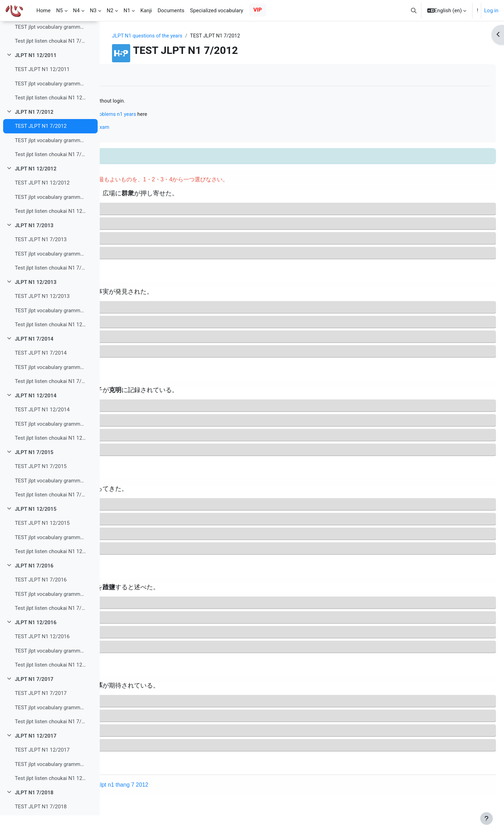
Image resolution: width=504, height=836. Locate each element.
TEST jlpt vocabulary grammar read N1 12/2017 (50, 785)
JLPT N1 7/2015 (34, 473)
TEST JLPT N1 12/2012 (42, 203)
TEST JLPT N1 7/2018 (41, 827)
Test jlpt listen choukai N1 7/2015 (50, 515)
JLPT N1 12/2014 (36, 416)
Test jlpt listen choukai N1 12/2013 (50, 345)
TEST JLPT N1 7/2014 (41, 374)
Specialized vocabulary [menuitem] (217, 11)
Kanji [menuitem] (146, 11)
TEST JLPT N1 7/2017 (41, 714)
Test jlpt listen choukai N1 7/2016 (50, 629)
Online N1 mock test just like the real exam (169, 128)
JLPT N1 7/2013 (34, 246)
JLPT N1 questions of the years (193, 36)
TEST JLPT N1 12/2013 (42, 317)
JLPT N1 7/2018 (34, 813)
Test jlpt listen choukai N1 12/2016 (50, 685)
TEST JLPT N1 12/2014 (42, 430)
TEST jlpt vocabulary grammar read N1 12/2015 (50, 558)
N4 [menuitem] (76, 11)
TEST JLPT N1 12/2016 (42, 657)
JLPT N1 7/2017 (34, 700)
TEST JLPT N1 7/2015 (41, 487)
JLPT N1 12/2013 (36, 303)
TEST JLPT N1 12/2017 (42, 771)
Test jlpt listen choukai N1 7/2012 (50, 175)
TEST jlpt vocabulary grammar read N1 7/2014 (50, 388)
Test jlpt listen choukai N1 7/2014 (50, 402)
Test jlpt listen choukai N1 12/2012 (50, 232)
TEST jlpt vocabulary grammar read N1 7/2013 (50, 274)
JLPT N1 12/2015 (36, 530)
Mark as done (136, 75)
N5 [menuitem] (59, 11)
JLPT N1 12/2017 (36, 757)
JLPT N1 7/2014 (34, 360)
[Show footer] (486, 818)
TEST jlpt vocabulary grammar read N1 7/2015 (50, 501)
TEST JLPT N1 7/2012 (41, 147)
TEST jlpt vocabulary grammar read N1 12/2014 (50, 445)
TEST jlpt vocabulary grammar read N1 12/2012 (50, 218)
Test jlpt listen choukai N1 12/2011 (50, 118)
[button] (414, 11)
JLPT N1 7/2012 (34, 133)
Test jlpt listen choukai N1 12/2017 (50, 799)
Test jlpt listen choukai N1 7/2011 (50, 62)
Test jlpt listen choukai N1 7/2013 (50, 288)
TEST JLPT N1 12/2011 (42, 90)
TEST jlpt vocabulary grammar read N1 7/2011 (50, 48)
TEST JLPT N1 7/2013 (41, 260)
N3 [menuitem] (93, 11)
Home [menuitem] (43, 11)
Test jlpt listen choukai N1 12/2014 (50, 459)
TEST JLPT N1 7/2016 (41, 600)
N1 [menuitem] (127, 11)
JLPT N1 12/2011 (36, 76)
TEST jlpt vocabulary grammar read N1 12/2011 (50, 104)
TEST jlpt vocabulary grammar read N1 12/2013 (50, 331)
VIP (258, 10)
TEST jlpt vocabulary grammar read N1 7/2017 (50, 728)
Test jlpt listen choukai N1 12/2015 (50, 572)
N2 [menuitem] (110, 11)
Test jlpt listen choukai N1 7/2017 (50, 742)
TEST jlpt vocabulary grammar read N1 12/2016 (50, 671)
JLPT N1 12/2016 (36, 643)
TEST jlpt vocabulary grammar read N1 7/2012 (50, 161)
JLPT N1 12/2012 (36, 189)
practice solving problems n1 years (205, 115)
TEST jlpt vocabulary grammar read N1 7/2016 (50, 615)
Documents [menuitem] (171, 11)
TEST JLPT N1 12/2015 (42, 544)
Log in (491, 11)
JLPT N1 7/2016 (34, 586)
